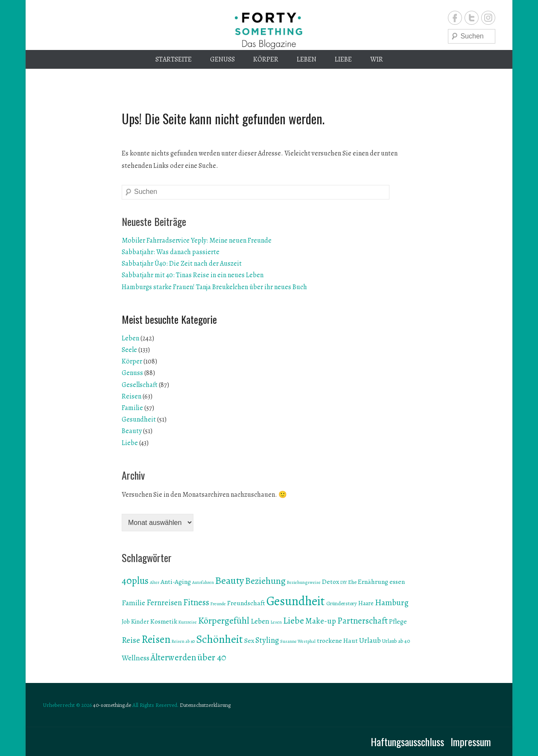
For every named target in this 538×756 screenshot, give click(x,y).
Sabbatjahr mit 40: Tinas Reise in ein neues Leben (193, 275)
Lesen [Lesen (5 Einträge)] (276, 622)
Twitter (472, 18)
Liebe (343, 59)
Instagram (488, 18)
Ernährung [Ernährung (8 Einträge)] (373, 582)
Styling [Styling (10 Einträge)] (267, 640)
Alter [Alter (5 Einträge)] (155, 582)
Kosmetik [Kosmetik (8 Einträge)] (164, 621)
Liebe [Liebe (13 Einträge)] (294, 621)
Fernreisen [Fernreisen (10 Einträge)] (164, 602)
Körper (266, 59)
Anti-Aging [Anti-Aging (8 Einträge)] (176, 582)
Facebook (455, 18)
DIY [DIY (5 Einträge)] (344, 582)
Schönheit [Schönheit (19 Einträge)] (219, 639)
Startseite (174, 59)
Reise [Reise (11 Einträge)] (131, 640)
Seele (129, 350)
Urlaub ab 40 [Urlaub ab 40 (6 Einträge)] (396, 641)
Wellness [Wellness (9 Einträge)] (136, 658)
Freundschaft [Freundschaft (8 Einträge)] (246, 603)
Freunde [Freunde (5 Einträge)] (218, 604)
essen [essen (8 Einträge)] (397, 582)
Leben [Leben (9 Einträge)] (260, 621)
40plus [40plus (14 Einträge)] (135, 581)
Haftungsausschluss (407, 741)
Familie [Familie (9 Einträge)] (133, 603)
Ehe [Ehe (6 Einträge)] (352, 582)
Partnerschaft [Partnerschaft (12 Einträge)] (363, 621)
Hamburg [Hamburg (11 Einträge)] (392, 602)
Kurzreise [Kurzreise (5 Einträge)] (188, 622)
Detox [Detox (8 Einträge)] (330, 582)
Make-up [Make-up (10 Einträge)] (321, 621)
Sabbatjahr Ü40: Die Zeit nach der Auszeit (182, 264)
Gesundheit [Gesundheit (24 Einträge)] (296, 601)
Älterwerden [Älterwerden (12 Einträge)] (173, 657)
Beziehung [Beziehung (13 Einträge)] (265, 581)
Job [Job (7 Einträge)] (126, 622)
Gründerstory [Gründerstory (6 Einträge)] (342, 603)
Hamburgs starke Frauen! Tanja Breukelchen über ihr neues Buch (214, 287)
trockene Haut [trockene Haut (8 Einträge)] (337, 640)
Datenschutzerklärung (205, 705)
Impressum (471, 741)
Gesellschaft (140, 385)
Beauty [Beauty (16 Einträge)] (230, 580)
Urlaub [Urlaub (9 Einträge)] (370, 640)
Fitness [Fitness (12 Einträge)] (196, 602)
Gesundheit (139, 419)
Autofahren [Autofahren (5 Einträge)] (203, 582)
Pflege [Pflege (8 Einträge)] (398, 621)
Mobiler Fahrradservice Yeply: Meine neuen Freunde (197, 240)
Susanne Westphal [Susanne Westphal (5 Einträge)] (298, 641)
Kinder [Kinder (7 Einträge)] (140, 622)
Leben (307, 59)
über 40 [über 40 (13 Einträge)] (212, 657)
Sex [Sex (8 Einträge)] (249, 640)
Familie (132, 408)
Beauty (132, 431)
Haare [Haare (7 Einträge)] (366, 603)
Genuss (222, 59)
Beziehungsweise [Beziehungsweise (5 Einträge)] (304, 582)
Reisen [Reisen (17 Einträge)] (156, 639)
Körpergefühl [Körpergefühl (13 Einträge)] (224, 621)
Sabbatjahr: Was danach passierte (171, 252)
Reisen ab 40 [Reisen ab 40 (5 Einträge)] (183, 641)
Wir (377, 59)
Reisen (132, 396)
